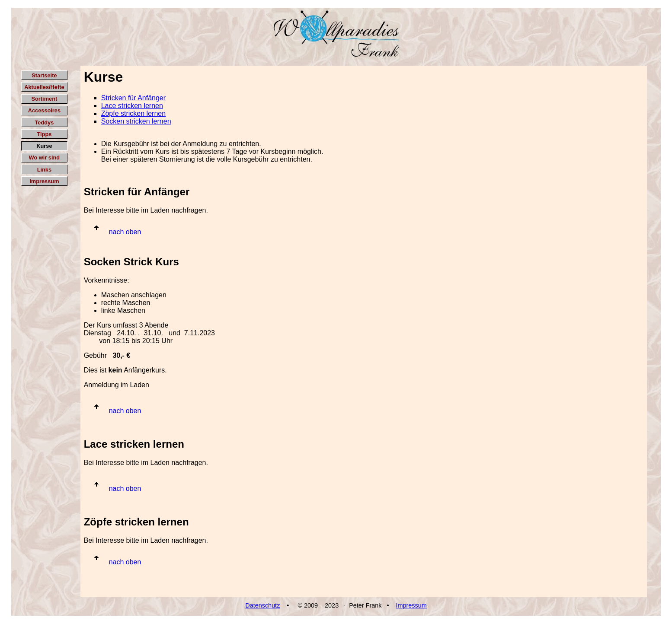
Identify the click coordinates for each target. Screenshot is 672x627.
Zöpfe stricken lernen (133, 113)
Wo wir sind (45, 158)
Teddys (44, 123)
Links (44, 170)
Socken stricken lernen (136, 121)
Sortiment (45, 99)
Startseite (44, 75)
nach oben (125, 232)
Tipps (44, 134)
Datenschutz (262, 605)
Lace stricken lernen (132, 106)
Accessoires (44, 110)
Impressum (44, 181)
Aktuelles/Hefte (44, 87)
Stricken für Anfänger (133, 98)
